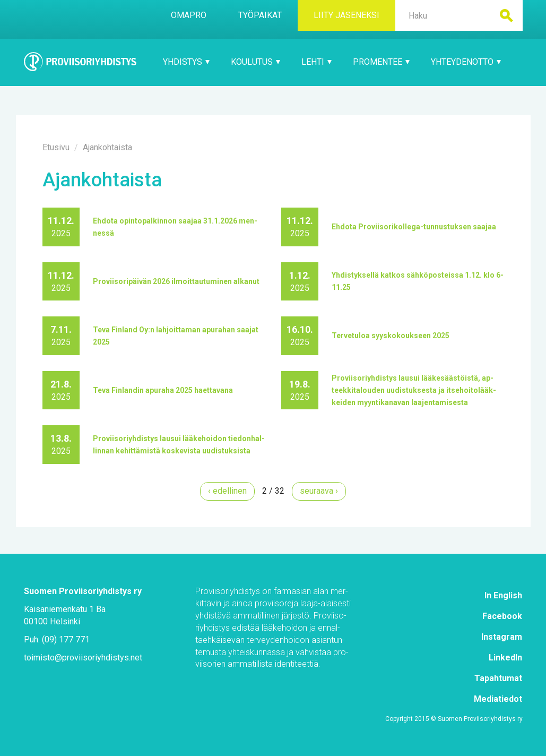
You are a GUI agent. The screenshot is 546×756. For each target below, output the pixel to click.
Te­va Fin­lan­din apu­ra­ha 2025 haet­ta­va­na (163, 390)
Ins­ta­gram (502, 637)
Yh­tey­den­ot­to (466, 62)
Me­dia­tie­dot (498, 699)
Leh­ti (317, 62)
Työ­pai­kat (260, 15)
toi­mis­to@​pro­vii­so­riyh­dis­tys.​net (83, 658)
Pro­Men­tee (381, 62)
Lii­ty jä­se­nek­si (346, 15)
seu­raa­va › (319, 491)
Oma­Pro (189, 15)
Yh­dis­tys (186, 62)
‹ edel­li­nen (227, 491)
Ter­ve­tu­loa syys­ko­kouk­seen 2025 (391, 336)
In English (503, 595)
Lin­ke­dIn (505, 658)
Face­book (502, 616)
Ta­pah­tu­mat (498, 678)
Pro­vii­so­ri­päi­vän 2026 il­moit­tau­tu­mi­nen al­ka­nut (176, 281)
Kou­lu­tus (255, 62)
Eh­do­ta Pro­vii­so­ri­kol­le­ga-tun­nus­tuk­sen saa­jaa (414, 227)
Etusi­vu (56, 147)
